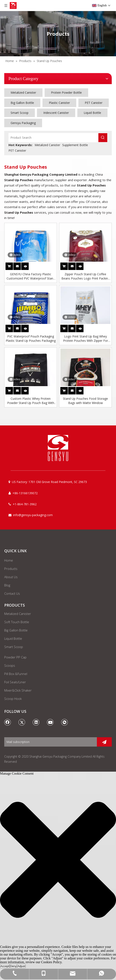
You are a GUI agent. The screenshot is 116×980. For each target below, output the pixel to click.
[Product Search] (54, 138)
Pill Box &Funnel (16, 674)
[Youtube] (50, 722)
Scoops (10, 665)
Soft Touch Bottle (17, 622)
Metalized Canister (23, 92)
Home (9, 560)
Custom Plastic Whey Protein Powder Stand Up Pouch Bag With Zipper (31, 401)
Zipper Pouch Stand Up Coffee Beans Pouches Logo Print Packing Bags (86, 276)
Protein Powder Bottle (66, 92)
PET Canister (94, 103)
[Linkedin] (36, 722)
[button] (58, 860)
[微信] (65, 722)
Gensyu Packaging (23, 123)
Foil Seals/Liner (15, 682)
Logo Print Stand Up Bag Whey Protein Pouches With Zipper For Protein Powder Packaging (86, 339)
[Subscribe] (104, 742)
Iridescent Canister (56, 113)
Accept (5, 966)
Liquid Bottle (92, 113)
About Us (11, 577)
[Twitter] (22, 722)
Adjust (21, 966)
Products (11, 569)
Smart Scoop (20, 113)
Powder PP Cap (15, 657)
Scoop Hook (13, 699)
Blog (7, 585)
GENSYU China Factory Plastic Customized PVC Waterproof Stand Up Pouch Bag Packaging (31, 276)
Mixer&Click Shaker (18, 690)
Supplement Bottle (75, 145)
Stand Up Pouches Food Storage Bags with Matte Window (85, 401)
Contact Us (12, 593)
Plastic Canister (59, 103)
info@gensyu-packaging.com (33, 515)
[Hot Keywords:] (103, 138)
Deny (13, 966)
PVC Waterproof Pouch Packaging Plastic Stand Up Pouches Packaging (31, 338)
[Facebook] (8, 722)
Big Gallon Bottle (22, 103)
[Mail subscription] (50, 742)
